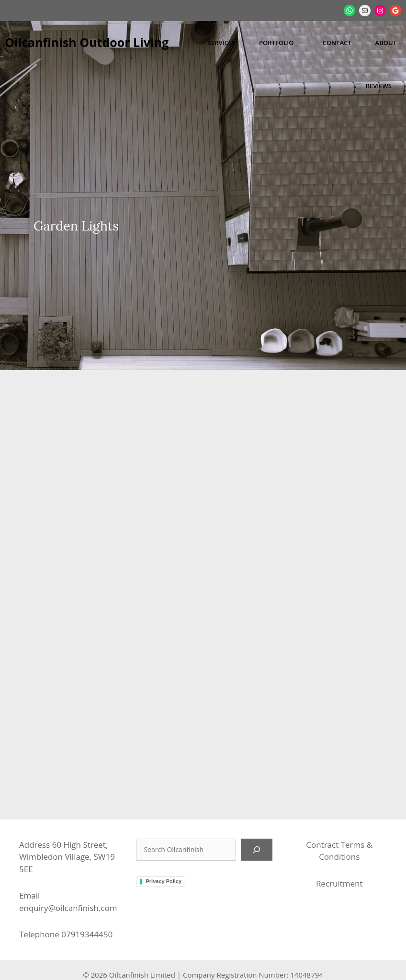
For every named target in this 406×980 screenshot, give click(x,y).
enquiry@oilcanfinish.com (68, 863)
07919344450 (87, 890)
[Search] (257, 805)
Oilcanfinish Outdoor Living (87, 43)
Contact (337, 43)
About (386, 43)
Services (221, 43)
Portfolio (276, 43)
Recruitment (339, 839)
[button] (373, 86)
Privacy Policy (164, 837)
